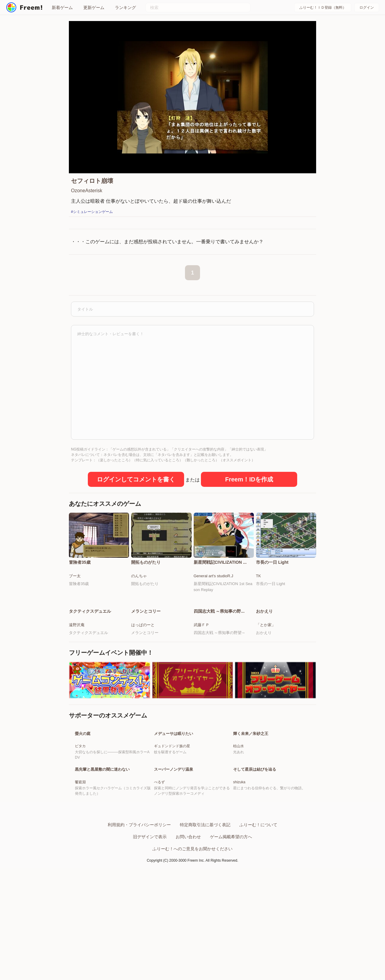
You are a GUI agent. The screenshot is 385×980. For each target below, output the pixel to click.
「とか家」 (266, 625)
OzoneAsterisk (87, 191)
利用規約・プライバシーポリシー (139, 896)
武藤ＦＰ (202, 625)
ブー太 (75, 576)
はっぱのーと (143, 625)
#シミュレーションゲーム (92, 212)
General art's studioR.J (214, 576)
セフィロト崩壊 (92, 181)
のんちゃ (139, 576)
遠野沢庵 (77, 625)
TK (259, 576)
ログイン (367, 8)
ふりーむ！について (258, 896)
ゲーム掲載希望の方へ (231, 908)
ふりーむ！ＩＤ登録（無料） (323, 8)
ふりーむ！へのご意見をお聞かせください (192, 920)
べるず (159, 854)
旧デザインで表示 (150, 908)
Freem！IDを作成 (249, 479)
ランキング (125, 8)
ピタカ (80, 782)
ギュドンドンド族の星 (172, 782)
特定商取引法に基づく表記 (205, 896)
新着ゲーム (62, 8)
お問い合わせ (188, 908)
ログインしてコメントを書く (136, 479)
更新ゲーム (94, 8)
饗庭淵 (80, 854)
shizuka (239, 854)
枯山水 (239, 782)
